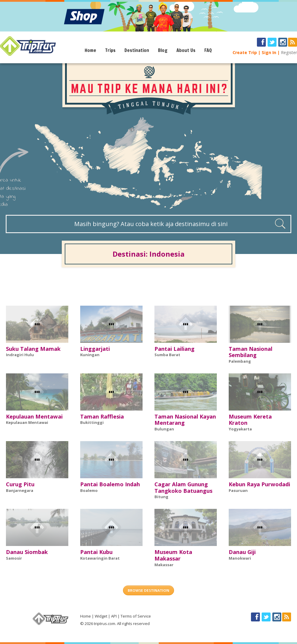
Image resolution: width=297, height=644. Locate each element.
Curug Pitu (20, 484)
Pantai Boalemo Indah (110, 484)
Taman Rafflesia (102, 416)
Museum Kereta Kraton (250, 420)
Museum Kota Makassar (173, 555)
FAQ (208, 50)
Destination (137, 50)
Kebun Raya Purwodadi (259, 484)
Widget (101, 616)
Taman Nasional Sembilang (251, 352)
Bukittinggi (92, 422)
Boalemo (89, 490)
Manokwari (240, 558)
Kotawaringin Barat (100, 558)
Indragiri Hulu (20, 355)
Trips (110, 50)
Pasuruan (238, 490)
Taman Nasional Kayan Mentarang (185, 420)
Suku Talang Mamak (33, 349)
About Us (186, 50)
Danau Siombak (27, 552)
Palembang (240, 361)
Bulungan (164, 429)
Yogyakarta (240, 429)
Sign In (269, 52)
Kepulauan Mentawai (34, 416)
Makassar (164, 565)
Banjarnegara (20, 490)
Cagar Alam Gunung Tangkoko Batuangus (183, 487)
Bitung (161, 497)
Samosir (14, 558)
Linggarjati (95, 349)
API (114, 616)
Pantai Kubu (96, 552)
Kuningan (90, 355)
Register (289, 52)
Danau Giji (242, 552)
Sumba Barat (167, 355)
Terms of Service (136, 616)
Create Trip (245, 52)
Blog (163, 50)
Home (90, 50)
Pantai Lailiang (174, 349)
